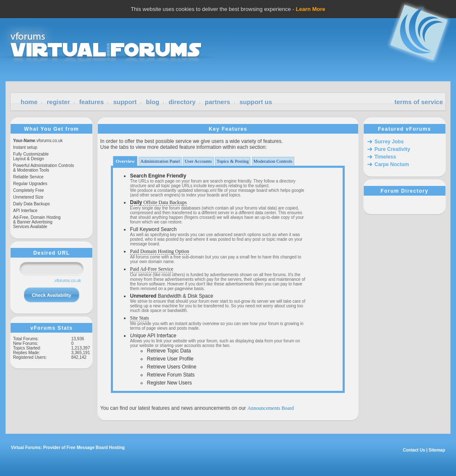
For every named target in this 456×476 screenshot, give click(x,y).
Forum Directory (404, 191)
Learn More (311, 9)
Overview (125, 161)
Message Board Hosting (101, 448)
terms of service (419, 102)
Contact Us (414, 450)
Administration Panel (160, 161)
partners (217, 102)
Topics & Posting (233, 161)
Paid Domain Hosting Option (159, 251)
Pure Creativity (393, 149)
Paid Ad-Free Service (152, 269)
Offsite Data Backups (158, 202)
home (29, 102)
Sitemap (437, 450)
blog (153, 102)
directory (182, 102)
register (58, 102)
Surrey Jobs (389, 142)
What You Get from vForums (51, 129)
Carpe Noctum (392, 164)
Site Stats (139, 318)
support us (256, 102)
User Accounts (198, 161)
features (91, 102)
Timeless (385, 157)
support (125, 102)
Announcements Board (271, 408)
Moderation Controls (273, 161)
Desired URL (52, 253)
